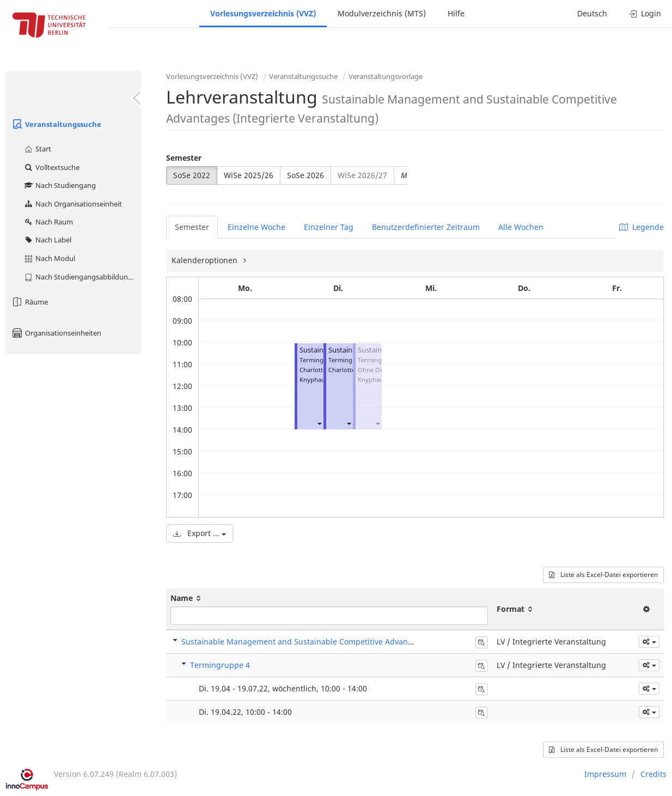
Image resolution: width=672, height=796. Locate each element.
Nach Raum (48, 222)
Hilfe (456, 13)
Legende (642, 227)
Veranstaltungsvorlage (386, 76)
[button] (319, 423)
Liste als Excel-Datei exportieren (603, 575)
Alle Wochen (521, 227)
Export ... (200, 533)
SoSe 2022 (192, 175)
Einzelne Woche (256, 227)
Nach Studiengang (60, 185)
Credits (653, 774)
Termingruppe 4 (220, 665)
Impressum (605, 774)
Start (37, 149)
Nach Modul (49, 258)
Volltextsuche (51, 167)
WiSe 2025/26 (249, 175)
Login (645, 13)
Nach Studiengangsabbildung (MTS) (83, 277)
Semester (184, 158)
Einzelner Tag (329, 227)
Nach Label (47, 240)
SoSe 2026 (306, 175)
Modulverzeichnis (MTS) (382, 13)
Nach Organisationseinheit (73, 204)
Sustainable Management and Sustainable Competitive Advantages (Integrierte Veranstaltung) (355, 642)
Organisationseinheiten (56, 333)
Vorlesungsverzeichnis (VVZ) (263, 13)
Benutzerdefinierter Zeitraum (426, 227)
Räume (29, 302)
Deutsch (592, 13)
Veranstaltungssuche (56, 124)
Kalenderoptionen (206, 260)
